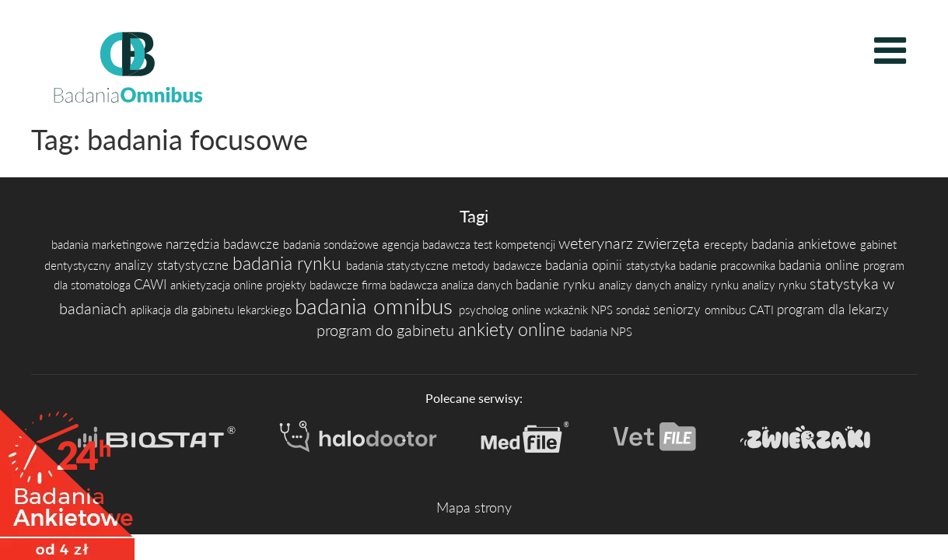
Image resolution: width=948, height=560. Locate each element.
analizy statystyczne (173, 265)
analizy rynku (708, 285)
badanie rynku (557, 284)
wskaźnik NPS (580, 310)
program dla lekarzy (833, 309)
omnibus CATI (741, 310)
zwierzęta (670, 243)
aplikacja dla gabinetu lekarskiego (213, 310)
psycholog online (502, 310)
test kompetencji (516, 245)
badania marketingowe (108, 245)
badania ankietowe (806, 244)
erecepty (728, 245)
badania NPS (601, 332)
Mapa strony (474, 507)
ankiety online (514, 329)
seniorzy (679, 309)
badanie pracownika (729, 266)
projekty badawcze (314, 285)
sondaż (635, 310)
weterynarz (598, 243)
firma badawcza (401, 285)
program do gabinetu (387, 330)
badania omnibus (377, 306)
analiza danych (478, 285)
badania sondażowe (332, 245)
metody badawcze (498, 266)
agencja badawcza (428, 245)
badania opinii (586, 265)
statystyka (652, 266)
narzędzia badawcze (224, 244)
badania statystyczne (399, 266)
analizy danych (637, 285)
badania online (821, 265)
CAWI (152, 284)
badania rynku (289, 263)
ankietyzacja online (218, 285)
